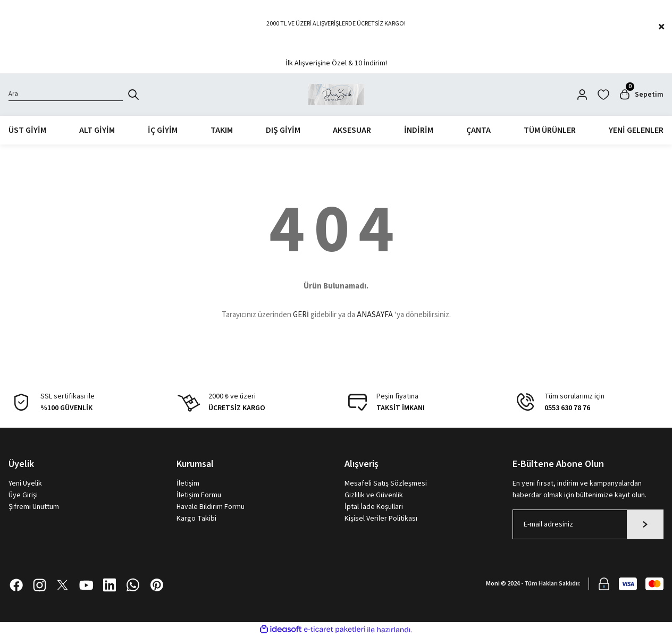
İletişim (188, 483)
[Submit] (645, 524)
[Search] (66, 95)
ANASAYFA (375, 315)
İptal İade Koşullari (374, 507)
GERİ (301, 315)
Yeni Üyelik (25, 483)
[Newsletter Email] (588, 524)
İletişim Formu (199, 495)
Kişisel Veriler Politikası (381, 519)
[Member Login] (582, 95)
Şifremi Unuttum (34, 507)
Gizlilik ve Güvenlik (374, 495)
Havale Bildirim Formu (211, 507)
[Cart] (641, 95)
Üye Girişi (23, 495)
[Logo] (336, 95)
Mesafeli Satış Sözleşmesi (386, 483)
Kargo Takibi (196, 519)
